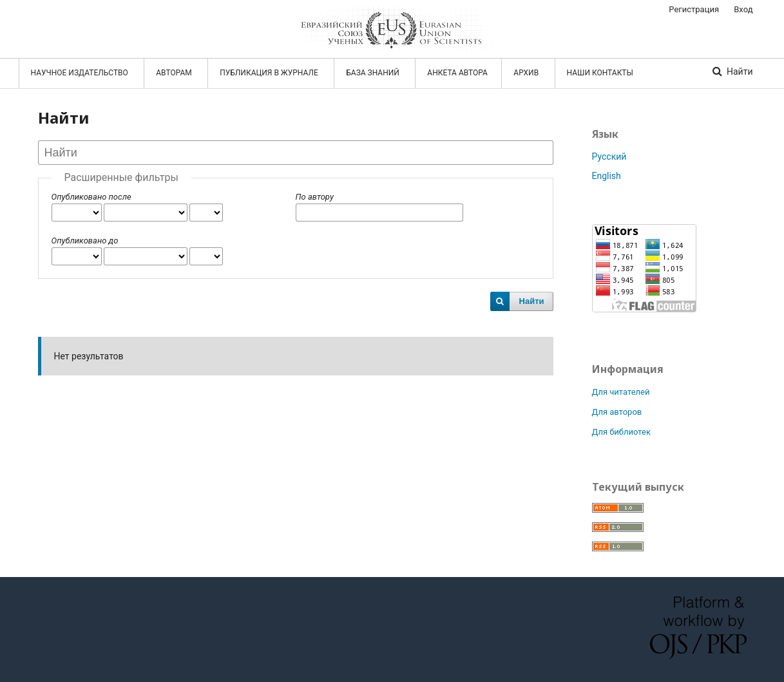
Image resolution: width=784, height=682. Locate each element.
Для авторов (617, 412)
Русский (609, 156)
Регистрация (694, 9)
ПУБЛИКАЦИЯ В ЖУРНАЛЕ (270, 73)
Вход (743, 9)
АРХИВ (527, 73)
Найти (739, 71)
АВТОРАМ (175, 73)
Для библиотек (622, 432)
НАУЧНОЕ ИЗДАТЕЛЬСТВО (81, 73)
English (607, 176)
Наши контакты (600, 73)
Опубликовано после (91, 197)
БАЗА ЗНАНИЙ (374, 73)
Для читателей (621, 392)
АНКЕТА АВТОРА (457, 73)
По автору (315, 197)
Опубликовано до (85, 241)
